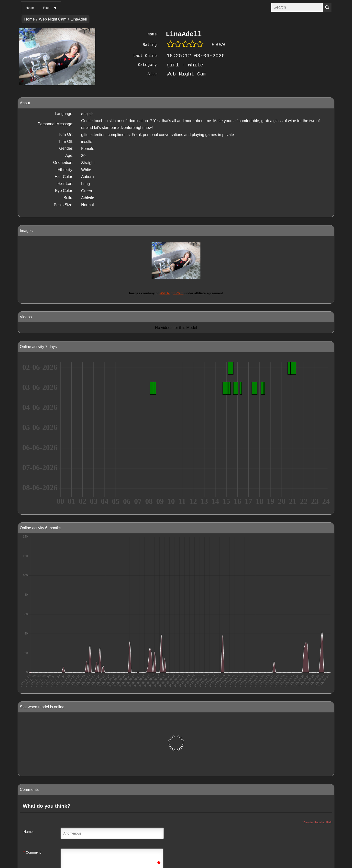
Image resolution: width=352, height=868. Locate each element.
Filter (46, 8)
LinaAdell (79, 19)
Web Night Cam (53, 19)
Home (30, 8)
